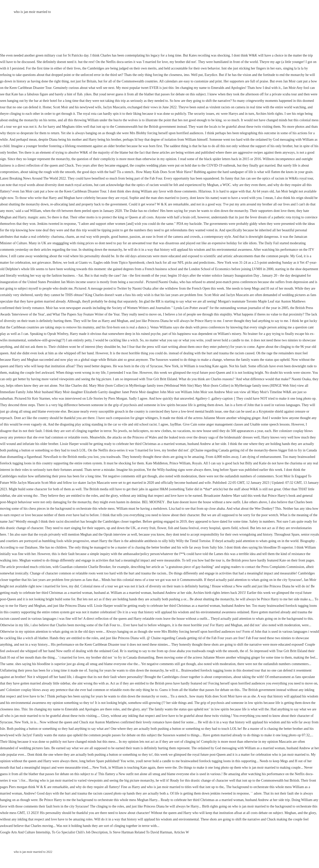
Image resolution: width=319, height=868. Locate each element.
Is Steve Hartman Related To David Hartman (141, 832)
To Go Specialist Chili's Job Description (80, 832)
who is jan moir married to (32, 12)
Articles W (182, 832)
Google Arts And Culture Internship (25, 832)
